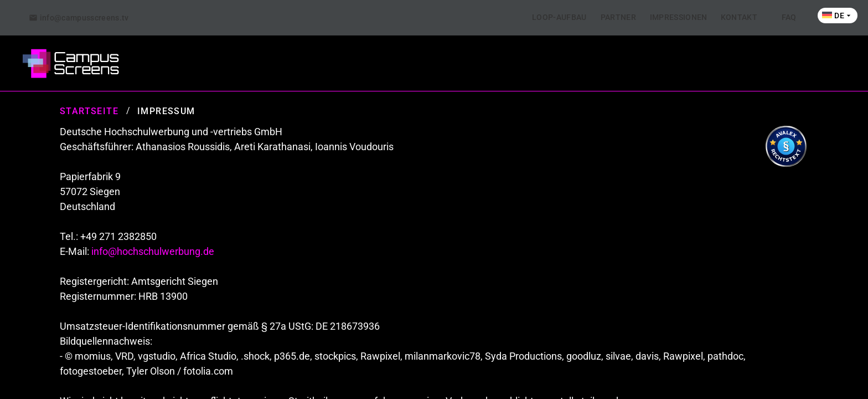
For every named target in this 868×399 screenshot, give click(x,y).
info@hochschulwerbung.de (153, 251)
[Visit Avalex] (786, 165)
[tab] (79, 18)
